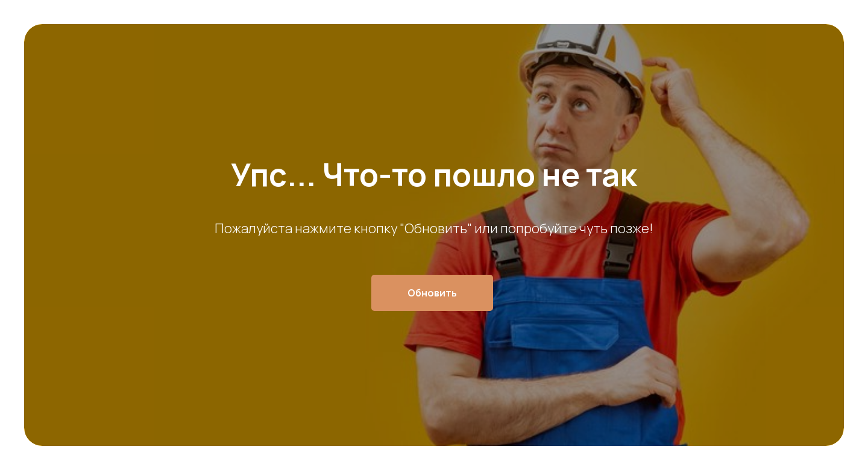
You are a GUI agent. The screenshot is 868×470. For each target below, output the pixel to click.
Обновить (432, 293)
